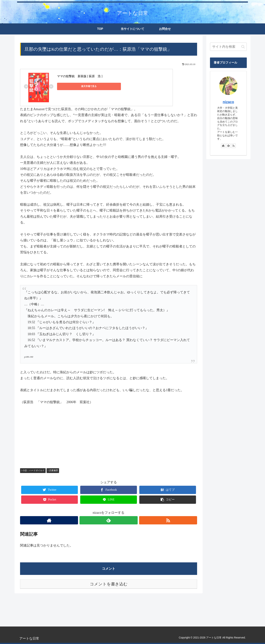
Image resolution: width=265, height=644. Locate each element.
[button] (243, 47)
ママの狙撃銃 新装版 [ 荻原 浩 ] (80, 76)
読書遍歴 (53, 470)
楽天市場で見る (74, 86)
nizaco (228, 102)
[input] (228, 47)
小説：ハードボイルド (33, 470)
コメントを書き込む (109, 584)
